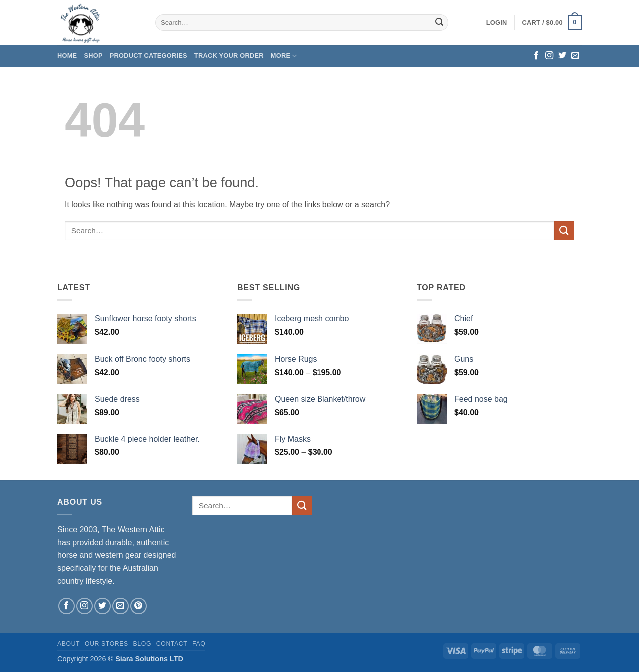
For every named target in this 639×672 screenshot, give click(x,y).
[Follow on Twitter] (562, 56)
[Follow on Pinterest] (139, 606)
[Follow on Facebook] (536, 56)
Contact (172, 644)
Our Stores (107, 644)
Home (67, 56)
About (69, 644)
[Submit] (439, 23)
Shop (93, 56)
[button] (497, 23)
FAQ (199, 644)
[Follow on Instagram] (549, 56)
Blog (142, 644)
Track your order (229, 56)
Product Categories (149, 56)
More (284, 56)
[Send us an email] (575, 56)
